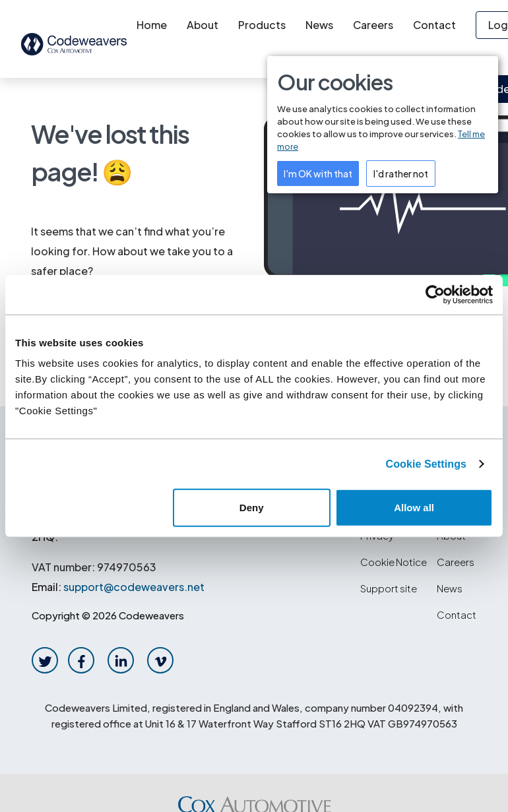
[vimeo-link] (161, 660)
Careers (373, 25)
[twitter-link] (45, 660)
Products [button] (262, 25)
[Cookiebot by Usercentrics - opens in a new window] (435, 294)
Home (152, 25)
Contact (434, 25)
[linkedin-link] (121, 660)
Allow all (414, 508)
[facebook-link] (81, 660)
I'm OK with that (318, 173)
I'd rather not (401, 173)
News (319, 25)
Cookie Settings (426, 463)
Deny (252, 508)
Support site (389, 588)
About (203, 25)
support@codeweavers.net (134, 587)
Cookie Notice (394, 562)
